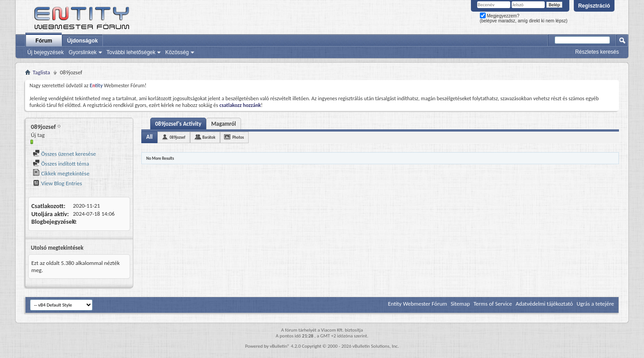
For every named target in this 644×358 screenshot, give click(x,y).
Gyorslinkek (83, 52)
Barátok (209, 137)
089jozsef (177, 137)
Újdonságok (83, 41)
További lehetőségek (131, 52)
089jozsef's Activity (178, 124)
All (149, 137)
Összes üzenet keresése (64, 154)
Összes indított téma (61, 164)
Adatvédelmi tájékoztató (544, 304)
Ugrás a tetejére (595, 304)
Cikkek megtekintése (61, 173)
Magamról (223, 124)
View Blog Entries (57, 183)
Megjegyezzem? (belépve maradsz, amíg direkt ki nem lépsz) (524, 18)
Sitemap (460, 304)
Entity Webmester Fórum (417, 304)
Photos (238, 137)
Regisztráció (594, 6)
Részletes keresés (597, 52)
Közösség (177, 52)
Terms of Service (493, 304)
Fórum (44, 41)
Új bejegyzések (45, 52)
